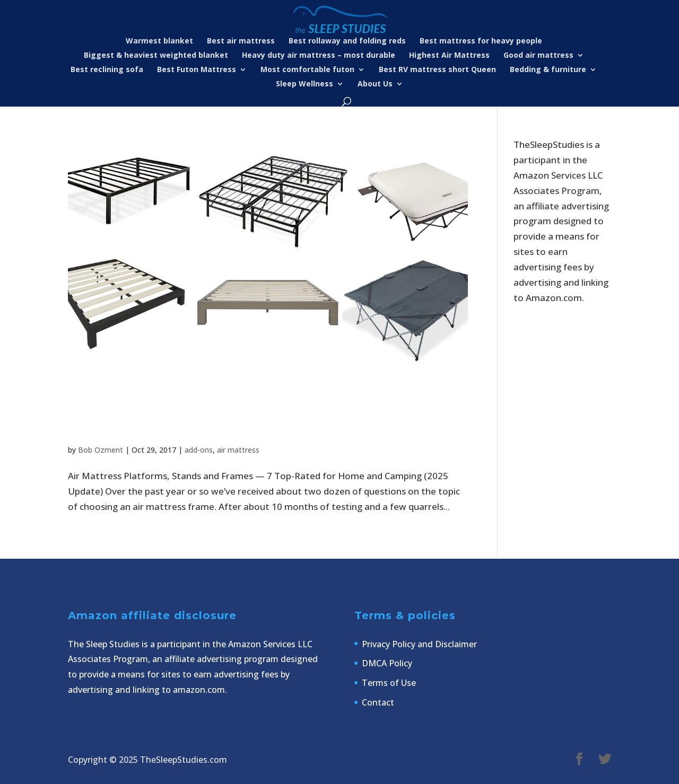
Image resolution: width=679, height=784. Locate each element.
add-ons (199, 450)
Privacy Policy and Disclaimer (419, 644)
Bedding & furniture (548, 70)
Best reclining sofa (107, 70)
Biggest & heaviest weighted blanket (156, 56)
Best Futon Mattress (197, 70)
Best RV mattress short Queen (437, 70)
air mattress (238, 450)
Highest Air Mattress (449, 56)
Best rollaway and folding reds (347, 41)
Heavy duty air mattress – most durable (319, 56)
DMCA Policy (387, 663)
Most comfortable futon (307, 70)
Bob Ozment (101, 450)
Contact (378, 702)
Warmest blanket (159, 41)
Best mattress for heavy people (481, 41)
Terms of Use (389, 683)
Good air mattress (538, 56)
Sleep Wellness (304, 84)
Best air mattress (241, 41)
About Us (375, 84)
